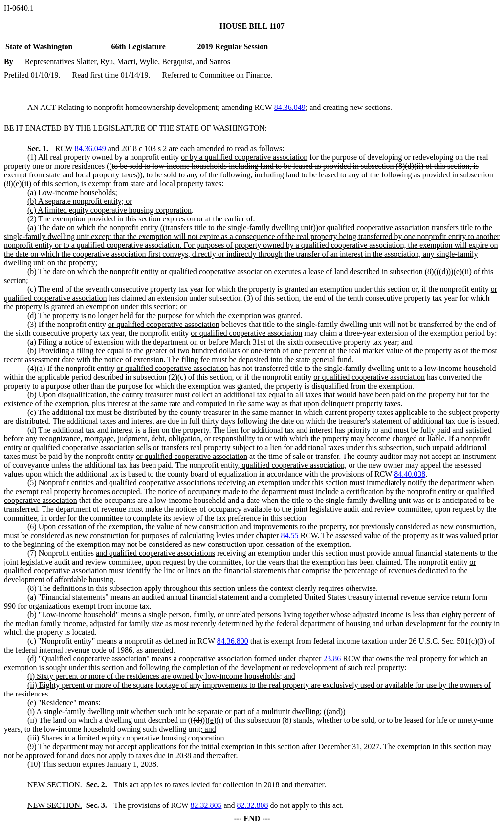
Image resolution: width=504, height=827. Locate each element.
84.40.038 (410, 474)
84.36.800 (233, 641)
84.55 (289, 535)
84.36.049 (290, 107)
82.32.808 (253, 805)
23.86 (332, 659)
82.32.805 (206, 805)
